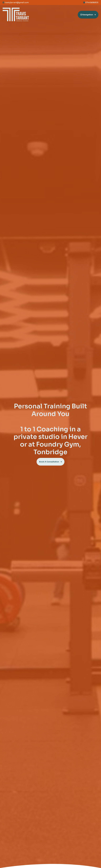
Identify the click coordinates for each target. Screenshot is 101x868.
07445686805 (91, 3)
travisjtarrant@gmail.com (16, 3)
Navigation (87, 15)
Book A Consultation (49, 462)
